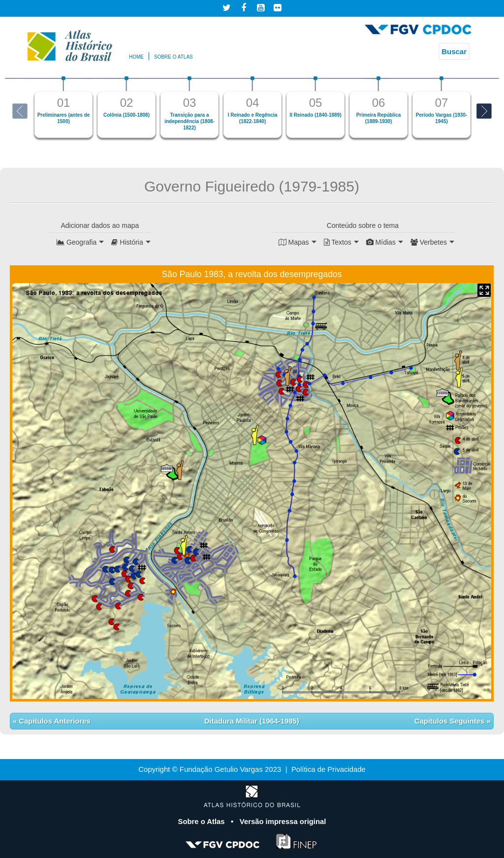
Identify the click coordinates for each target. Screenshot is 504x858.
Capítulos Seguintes (450, 721)
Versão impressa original (283, 821)
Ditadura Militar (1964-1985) (252, 721)
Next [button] (484, 111)
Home (136, 57)
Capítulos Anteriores (54, 721)
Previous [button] (20, 111)
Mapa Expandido (484, 290)
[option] (63, 107)
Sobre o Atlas (202, 821)
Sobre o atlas (173, 57)
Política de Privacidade (329, 769)
